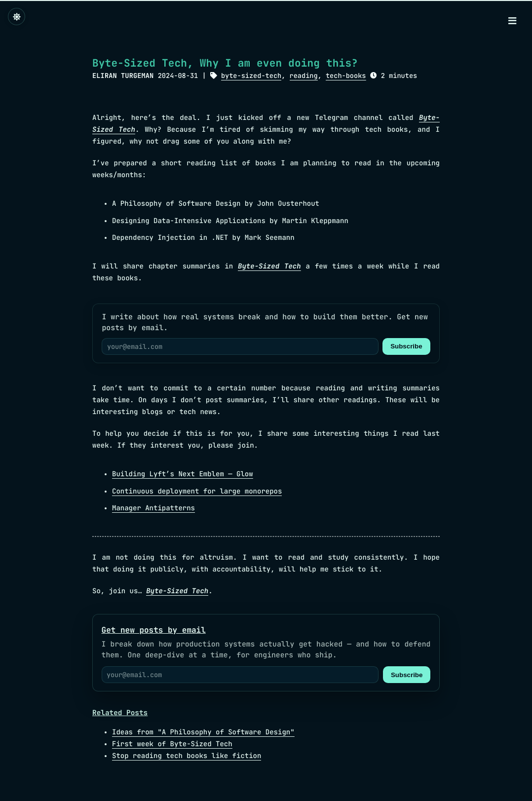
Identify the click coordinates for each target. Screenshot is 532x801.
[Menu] (512, 22)
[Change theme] (17, 17)
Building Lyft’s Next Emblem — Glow (183, 474)
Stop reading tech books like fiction (187, 756)
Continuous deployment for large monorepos (197, 492)
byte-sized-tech (251, 76)
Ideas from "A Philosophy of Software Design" (203, 732)
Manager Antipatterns (153, 508)
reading (304, 76)
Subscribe (406, 346)
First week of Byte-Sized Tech (172, 744)
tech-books (346, 76)
